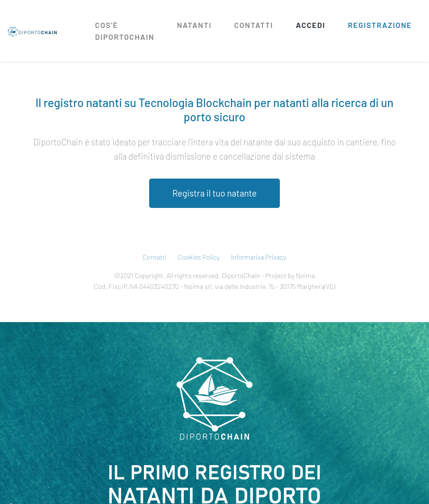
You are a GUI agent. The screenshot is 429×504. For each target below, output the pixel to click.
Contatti (254, 25)
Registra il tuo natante (214, 193)
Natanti (194, 25)
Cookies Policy (199, 257)
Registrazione (380, 25)
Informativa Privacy (259, 257)
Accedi (311, 25)
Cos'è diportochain (125, 31)
